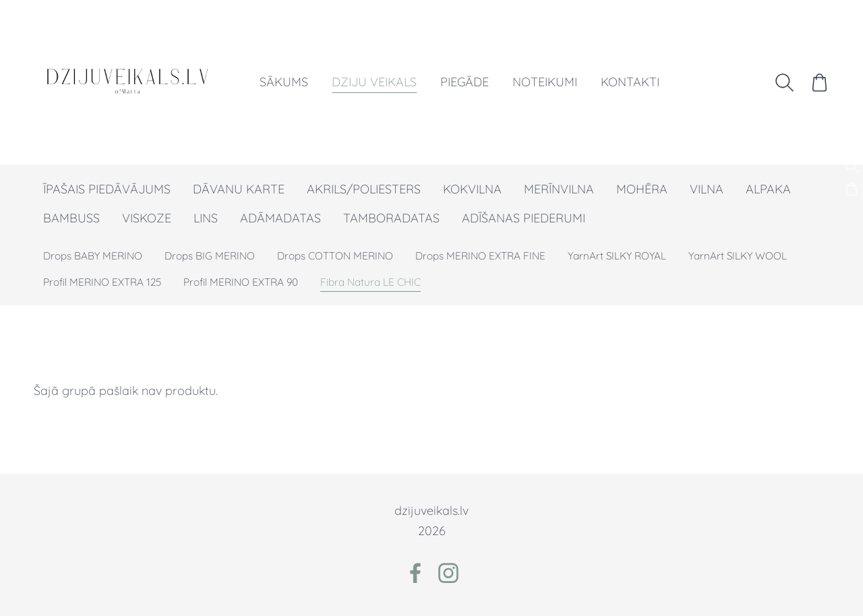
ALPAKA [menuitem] (768, 189)
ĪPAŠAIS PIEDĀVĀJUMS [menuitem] (107, 189)
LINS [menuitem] (206, 218)
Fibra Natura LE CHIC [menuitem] (370, 282)
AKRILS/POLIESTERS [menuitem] (364, 189)
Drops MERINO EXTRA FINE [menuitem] (480, 256)
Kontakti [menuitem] (631, 82)
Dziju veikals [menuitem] (376, 82)
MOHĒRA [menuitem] (642, 189)
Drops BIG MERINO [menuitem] (210, 256)
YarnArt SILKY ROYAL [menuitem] (617, 256)
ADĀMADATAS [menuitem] (280, 218)
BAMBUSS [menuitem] (71, 218)
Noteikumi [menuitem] (546, 82)
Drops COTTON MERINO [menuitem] (335, 256)
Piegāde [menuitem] (466, 82)
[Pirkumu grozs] (819, 82)
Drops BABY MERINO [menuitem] (93, 256)
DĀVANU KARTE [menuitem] (239, 189)
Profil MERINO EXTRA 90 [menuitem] (241, 282)
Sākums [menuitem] (285, 82)
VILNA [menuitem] (707, 189)
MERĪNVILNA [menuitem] (559, 189)
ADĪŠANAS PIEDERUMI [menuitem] (524, 218)
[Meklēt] (783, 82)
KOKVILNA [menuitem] (472, 189)
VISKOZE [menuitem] (147, 218)
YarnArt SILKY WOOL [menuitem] (738, 256)
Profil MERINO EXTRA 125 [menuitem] (102, 282)
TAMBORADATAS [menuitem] (391, 218)
